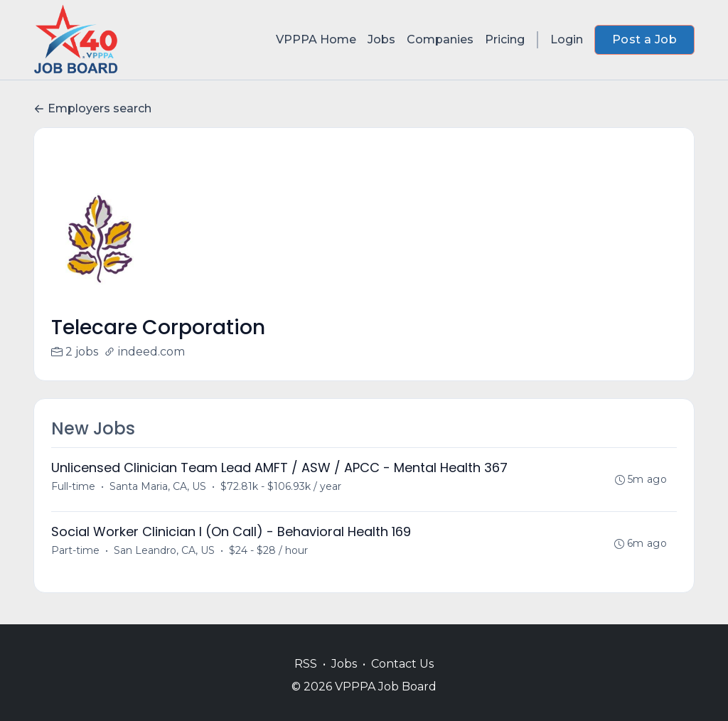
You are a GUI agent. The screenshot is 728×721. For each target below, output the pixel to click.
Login (567, 39)
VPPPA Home (316, 39)
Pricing (505, 39)
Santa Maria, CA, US (158, 486)
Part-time (75, 550)
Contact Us (402, 664)
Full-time (73, 486)
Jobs (381, 39)
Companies (440, 39)
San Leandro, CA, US (164, 550)
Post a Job (644, 39)
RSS (306, 664)
